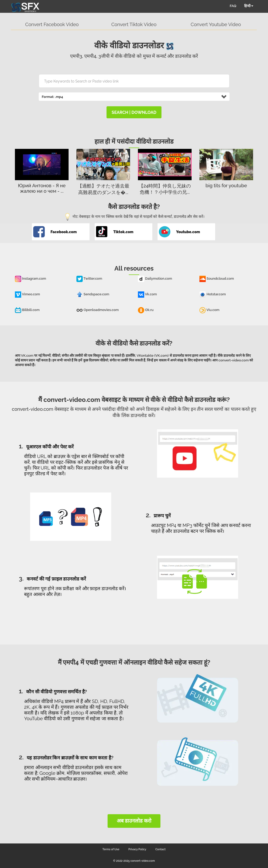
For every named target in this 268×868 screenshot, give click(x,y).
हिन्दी (249, 6)
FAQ (233, 6)
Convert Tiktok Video (134, 24)
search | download (134, 112)
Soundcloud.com (217, 278)
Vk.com (147, 294)
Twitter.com (89, 278)
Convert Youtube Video (216, 24)
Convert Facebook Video (52, 24)
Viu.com (209, 310)
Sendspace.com (93, 294)
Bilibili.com (27, 310)
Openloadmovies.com (98, 310)
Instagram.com (30, 278)
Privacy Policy (137, 849)
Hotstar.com (213, 294)
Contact (160, 849)
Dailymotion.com (155, 278)
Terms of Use (111, 849)
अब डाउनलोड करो (134, 821)
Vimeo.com (27, 294)
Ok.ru (146, 310)
